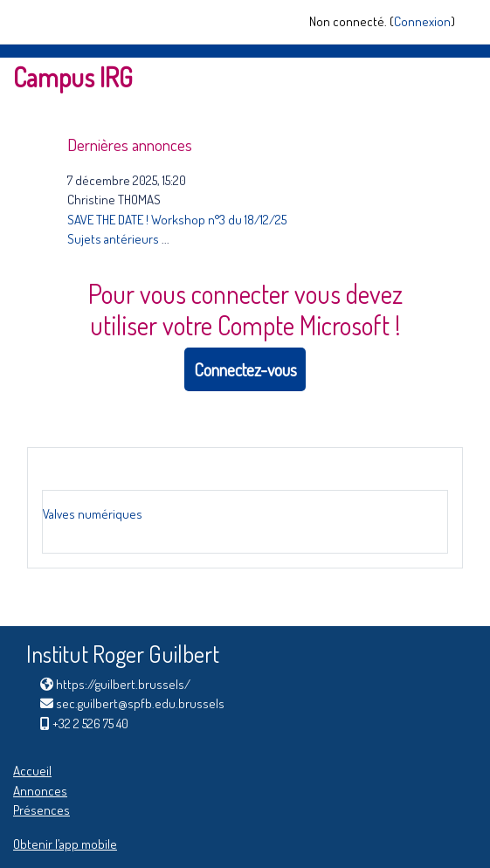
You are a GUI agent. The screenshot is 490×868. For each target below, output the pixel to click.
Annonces (40, 791)
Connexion (422, 21)
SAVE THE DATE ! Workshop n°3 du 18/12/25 (177, 220)
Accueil (32, 771)
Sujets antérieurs (113, 239)
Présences (41, 810)
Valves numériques (93, 514)
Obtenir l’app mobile (65, 844)
